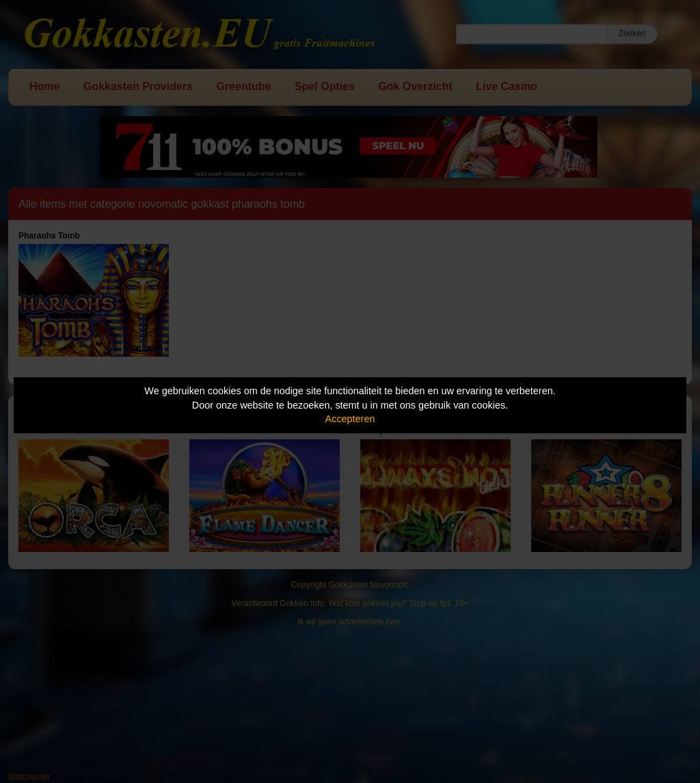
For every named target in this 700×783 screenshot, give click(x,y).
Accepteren (350, 419)
